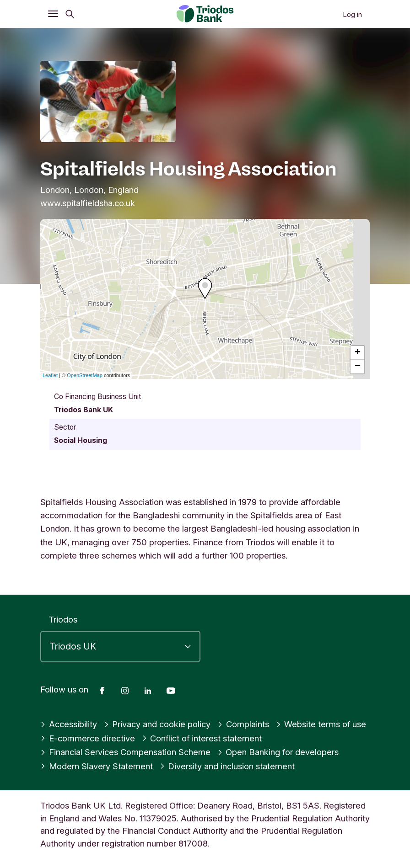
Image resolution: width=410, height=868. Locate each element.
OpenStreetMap (85, 375)
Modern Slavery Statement (97, 766)
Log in (352, 14)
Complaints (243, 724)
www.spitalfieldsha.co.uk (88, 203)
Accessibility (69, 724)
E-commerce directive (88, 738)
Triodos (63, 619)
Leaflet (50, 375)
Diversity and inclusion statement (227, 766)
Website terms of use (321, 724)
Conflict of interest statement (202, 738)
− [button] (358, 367)
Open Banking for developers (278, 752)
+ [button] (358, 353)
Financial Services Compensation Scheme (125, 752)
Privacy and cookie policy (157, 724)
